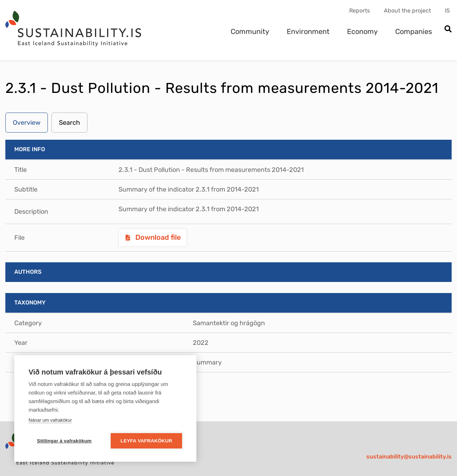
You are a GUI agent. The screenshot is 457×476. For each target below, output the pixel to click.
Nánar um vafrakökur (50, 420)
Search (69, 123)
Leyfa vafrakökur (147, 441)
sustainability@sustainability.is (409, 457)
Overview (27, 123)
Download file (157, 237)
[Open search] (448, 29)
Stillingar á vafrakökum (64, 441)
